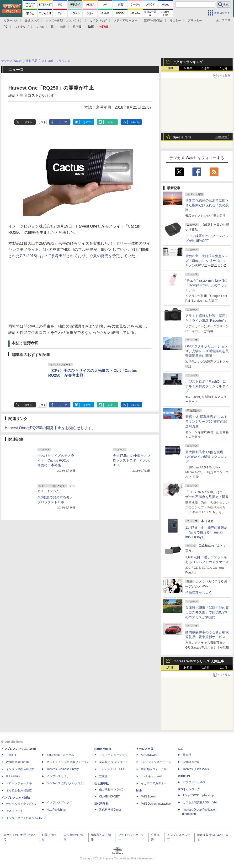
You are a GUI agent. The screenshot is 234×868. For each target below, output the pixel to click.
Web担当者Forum (17, 762)
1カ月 (224, 68)
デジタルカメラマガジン (22, 804)
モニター (175, 20)
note (111, 122)
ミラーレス (11, 20)
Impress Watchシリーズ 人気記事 (198, 661)
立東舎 (103, 776)
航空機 (77, 27)
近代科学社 (101, 804)
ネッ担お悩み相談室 (19, 791)
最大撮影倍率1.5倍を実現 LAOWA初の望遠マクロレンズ (206, 457)
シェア (63, 122)
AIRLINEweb (149, 755)
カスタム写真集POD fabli (200, 802)
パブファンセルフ (194, 782)
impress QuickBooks (196, 769)
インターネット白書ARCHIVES (26, 818)
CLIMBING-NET (109, 797)
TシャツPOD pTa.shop (198, 795)
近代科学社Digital (110, 810)
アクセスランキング (188, 62)
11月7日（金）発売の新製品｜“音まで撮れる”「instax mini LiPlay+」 (206, 532)
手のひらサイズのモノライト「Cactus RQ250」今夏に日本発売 (56, 460)
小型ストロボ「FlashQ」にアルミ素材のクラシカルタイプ (207, 386)
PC (6, 27)
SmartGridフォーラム (60, 755)
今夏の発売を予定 (105, 256)
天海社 (187, 755)
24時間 (188, 68)
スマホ (40, 27)
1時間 (170, 68)
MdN (139, 791)
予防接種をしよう (199, 593)
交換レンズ (32, 20)
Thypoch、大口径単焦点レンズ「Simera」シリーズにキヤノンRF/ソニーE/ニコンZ (207, 261)
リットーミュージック (113, 755)
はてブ (87, 122)
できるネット (15, 811)
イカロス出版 (145, 749)
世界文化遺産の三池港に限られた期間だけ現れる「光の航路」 (207, 205)
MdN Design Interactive (156, 804)
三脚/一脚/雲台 (153, 20)
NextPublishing (56, 810)
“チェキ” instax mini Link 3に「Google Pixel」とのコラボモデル (206, 285)
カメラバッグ (98, 20)
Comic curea (191, 762)
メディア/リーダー (125, 20)
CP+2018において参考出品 (43, 256)
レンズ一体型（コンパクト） (64, 20)
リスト (42, 122)
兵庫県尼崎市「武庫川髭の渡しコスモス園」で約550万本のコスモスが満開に (207, 612)
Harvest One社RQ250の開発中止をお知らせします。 (50, 428)
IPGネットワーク (189, 789)
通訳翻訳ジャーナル (154, 769)
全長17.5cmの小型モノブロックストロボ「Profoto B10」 (132, 460)
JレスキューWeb (152, 776)
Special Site (182, 137)
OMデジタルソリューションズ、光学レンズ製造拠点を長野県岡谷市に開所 (207, 351)
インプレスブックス (59, 802)
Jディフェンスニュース (156, 762)
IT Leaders (13, 776)
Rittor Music (103, 749)
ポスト (28, 122)
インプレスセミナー (59, 776)
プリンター (195, 20)
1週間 (206, 68)
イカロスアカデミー (154, 783)
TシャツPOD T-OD (112, 769)
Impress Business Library (63, 769)
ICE (180, 749)
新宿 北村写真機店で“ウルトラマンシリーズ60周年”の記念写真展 (206, 421)
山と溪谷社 (101, 783)
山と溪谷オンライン (112, 789)
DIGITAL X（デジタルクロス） (66, 783)
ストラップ (21, 27)
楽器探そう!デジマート (114, 762)
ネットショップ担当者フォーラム (68, 762)
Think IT (11, 755)
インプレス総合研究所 (20, 769)
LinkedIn (135, 122)
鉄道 (63, 27)
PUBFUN (184, 776)
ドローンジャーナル (19, 783)
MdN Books (148, 797)
